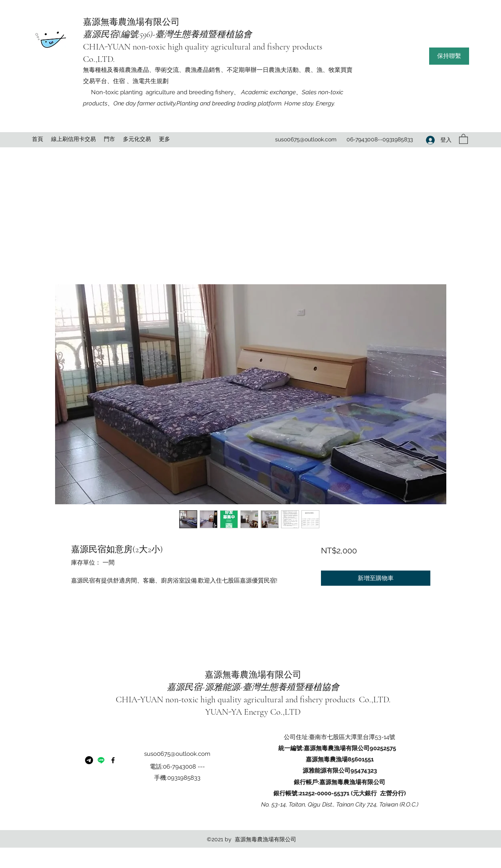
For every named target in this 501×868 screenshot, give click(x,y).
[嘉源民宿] (101, 760)
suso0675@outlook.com (306, 139)
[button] (449, 56)
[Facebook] (113, 760)
